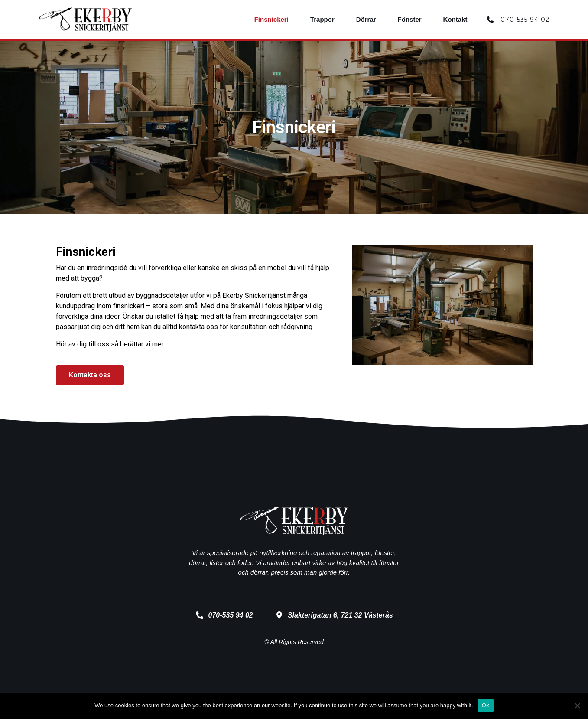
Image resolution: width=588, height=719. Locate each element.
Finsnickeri (271, 19)
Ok (486, 705)
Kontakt (455, 19)
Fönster (410, 19)
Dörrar (366, 19)
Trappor (322, 19)
